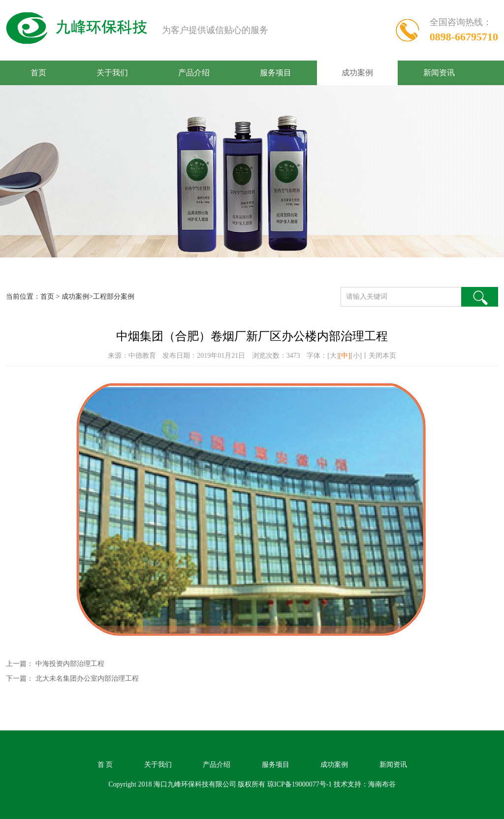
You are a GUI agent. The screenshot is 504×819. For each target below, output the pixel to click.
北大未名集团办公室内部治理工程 (87, 678)
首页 (38, 73)
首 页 (105, 765)
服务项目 (276, 73)
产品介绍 (194, 73)
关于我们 (112, 73)
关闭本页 (382, 356)
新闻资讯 (439, 73)
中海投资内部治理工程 (70, 664)
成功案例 (357, 73)
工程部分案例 (114, 297)
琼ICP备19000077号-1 (299, 784)
